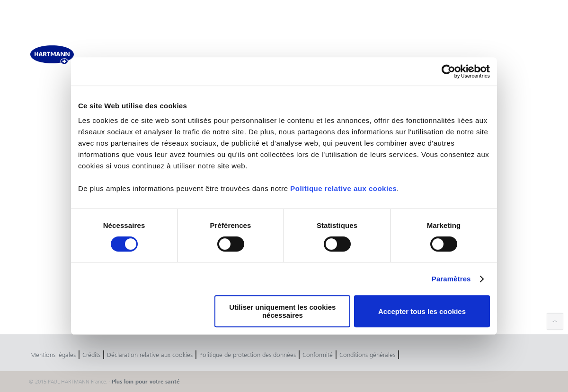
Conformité (318, 355)
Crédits (91, 355)
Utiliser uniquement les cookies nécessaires (282, 311)
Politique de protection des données (248, 355)
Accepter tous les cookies (422, 311)
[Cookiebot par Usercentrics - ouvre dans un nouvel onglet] (448, 71)
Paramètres (451, 279)
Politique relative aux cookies (343, 188)
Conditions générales (367, 355)
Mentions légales (53, 355)
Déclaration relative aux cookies (150, 355)
